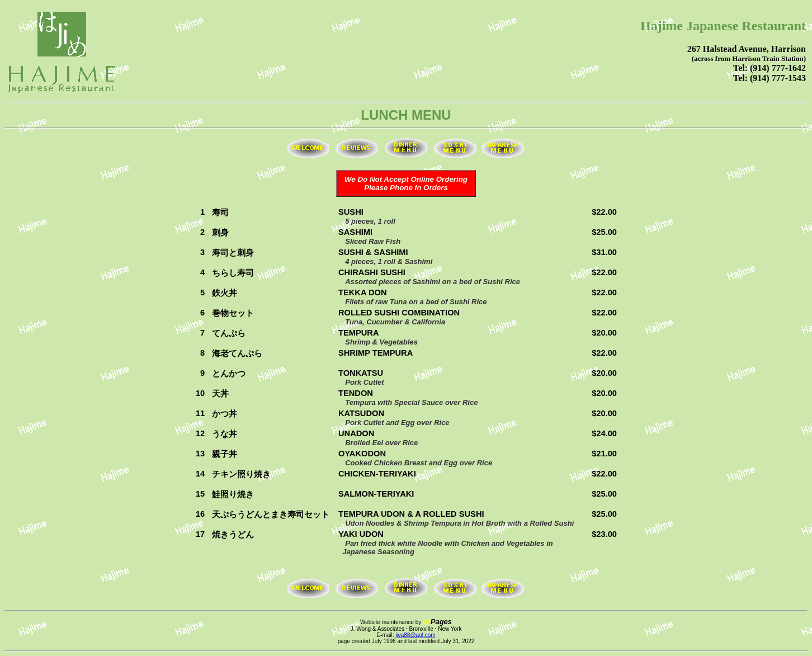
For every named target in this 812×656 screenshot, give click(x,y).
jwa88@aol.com (415, 635)
